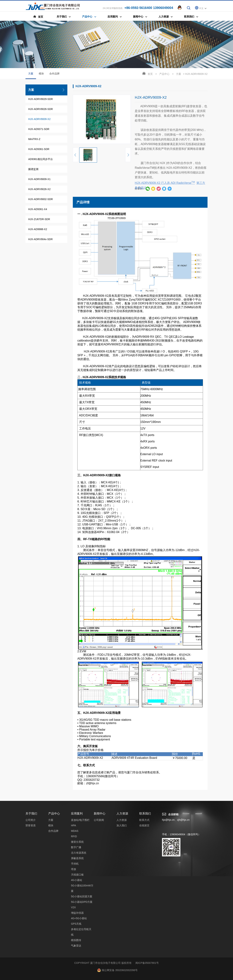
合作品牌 (54, 74)
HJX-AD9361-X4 (38, 209)
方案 (31, 76)
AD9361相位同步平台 (41, 159)
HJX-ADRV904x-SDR (40, 239)
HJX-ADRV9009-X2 (39, 119)
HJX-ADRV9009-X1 (39, 179)
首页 (150, 74)
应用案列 (77, 967)
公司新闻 (99, 973)
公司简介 (31, 973)
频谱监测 (33, 169)
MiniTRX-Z (34, 139)
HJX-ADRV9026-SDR (41, 109)
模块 (41, 74)
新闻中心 (100, 967)
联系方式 (144, 973)
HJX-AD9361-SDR (39, 149)
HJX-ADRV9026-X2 (39, 189)
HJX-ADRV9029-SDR (41, 99)
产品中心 (164, 74)
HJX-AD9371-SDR (39, 129)
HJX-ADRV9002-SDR (41, 199)
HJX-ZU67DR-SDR (39, 219)
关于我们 (31, 967)
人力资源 (122, 967)
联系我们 (145, 967)
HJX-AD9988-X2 (38, 229)
